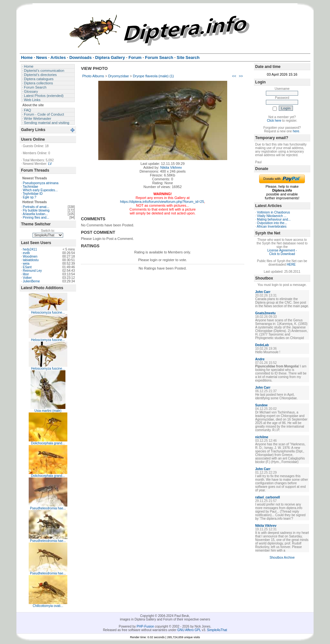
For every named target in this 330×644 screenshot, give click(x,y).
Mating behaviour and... (274, 219)
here (296, 131)
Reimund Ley (32, 271)
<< (234, 76)
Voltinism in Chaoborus (273, 212)
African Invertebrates (272, 227)
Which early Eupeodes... (40, 190)
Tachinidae (31, 187)
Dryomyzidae (119, 76)
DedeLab (262, 345)
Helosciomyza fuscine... (48, 313)
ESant (27, 267)
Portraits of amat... (36, 207)
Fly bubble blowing (36, 210)
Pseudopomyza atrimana (41, 183)
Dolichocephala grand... (48, 443)
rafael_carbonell (268, 497)
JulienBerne (31, 281)
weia (26, 264)
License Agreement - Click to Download (282, 252)
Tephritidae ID (33, 194)
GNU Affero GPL (189, 630)
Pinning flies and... (36, 218)
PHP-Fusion (145, 626)
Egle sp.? (30, 197)
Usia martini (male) (48, 411)
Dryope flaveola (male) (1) (153, 76)
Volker (27, 278)
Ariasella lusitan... (35, 214)
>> (241, 76)
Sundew (261, 405)
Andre (260, 359)
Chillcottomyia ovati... (48, 606)
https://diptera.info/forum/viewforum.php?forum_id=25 (162, 202)
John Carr (263, 292)
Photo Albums (93, 76)
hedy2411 (30, 249)
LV (50, 164)
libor (26, 274)
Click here (274, 121)
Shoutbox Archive (282, 558)
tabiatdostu (31, 260)
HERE (291, 265)
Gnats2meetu (265, 313)
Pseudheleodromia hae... (48, 508)
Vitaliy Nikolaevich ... (272, 216)
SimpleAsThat (217, 630)
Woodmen (30, 256)
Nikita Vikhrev (171, 167)
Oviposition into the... (272, 223)
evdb (26, 253)
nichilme (262, 437)
